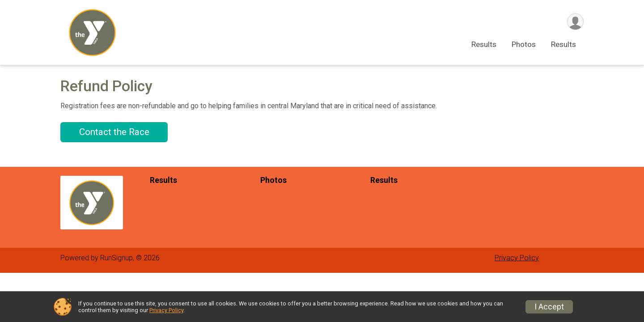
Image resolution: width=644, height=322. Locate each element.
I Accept (549, 307)
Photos (524, 44)
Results (484, 44)
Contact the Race (114, 132)
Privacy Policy (517, 258)
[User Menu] (575, 22)
